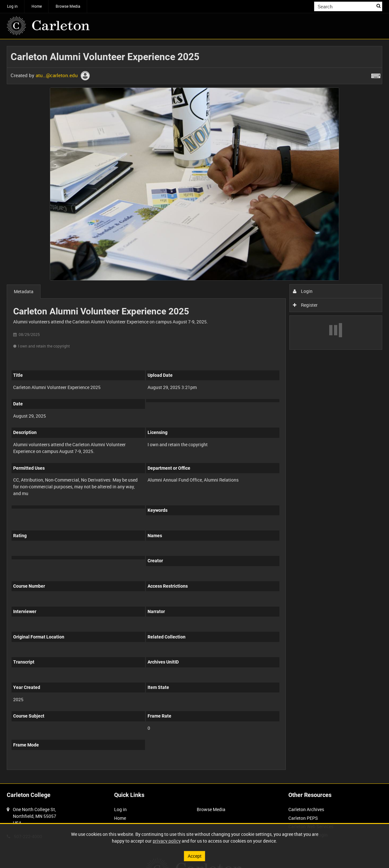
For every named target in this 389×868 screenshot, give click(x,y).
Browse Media (68, 6)
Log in (12, 6)
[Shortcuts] (376, 75)
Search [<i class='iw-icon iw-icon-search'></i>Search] (379, 6)
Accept (195, 856)
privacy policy (167, 841)
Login (303, 291)
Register (305, 305)
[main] (194, 411)
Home (37, 6)
